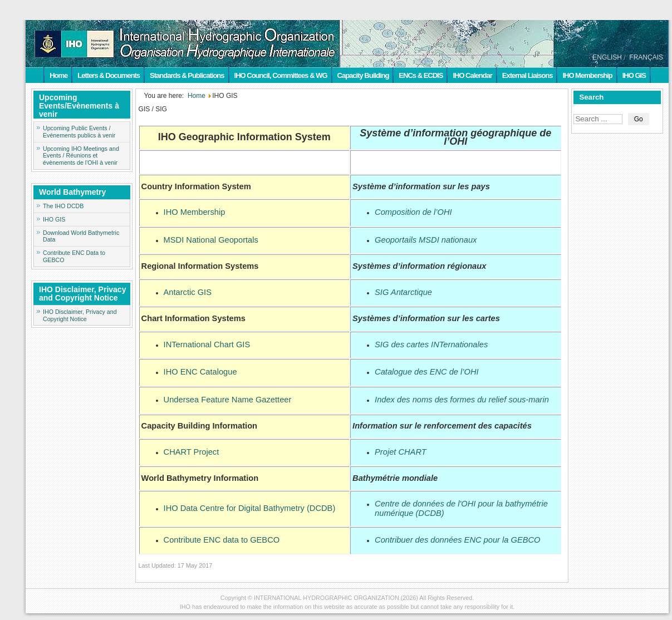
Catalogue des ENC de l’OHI (427, 372)
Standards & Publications (187, 75)
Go (639, 119)
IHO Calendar (472, 75)
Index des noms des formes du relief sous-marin (462, 400)
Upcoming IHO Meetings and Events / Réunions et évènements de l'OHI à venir (81, 156)
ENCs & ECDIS (421, 75)
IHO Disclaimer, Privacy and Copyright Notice (80, 315)
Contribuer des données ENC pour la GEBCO (457, 540)
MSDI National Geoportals (211, 240)
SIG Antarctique (403, 292)
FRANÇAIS (646, 57)
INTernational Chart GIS (207, 345)
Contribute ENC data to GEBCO (222, 540)
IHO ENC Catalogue (200, 372)
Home (58, 75)
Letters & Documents (109, 75)
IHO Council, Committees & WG (281, 75)
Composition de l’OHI (413, 212)
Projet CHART (401, 452)
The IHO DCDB (63, 206)
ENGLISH (607, 57)
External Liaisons (528, 75)
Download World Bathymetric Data (81, 236)
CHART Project (192, 452)
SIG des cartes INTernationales (431, 345)
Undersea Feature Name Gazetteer (228, 400)
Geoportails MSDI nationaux (426, 240)
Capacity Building (363, 75)
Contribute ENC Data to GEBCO (74, 256)
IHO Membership (587, 75)
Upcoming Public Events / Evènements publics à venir (79, 132)
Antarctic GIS (188, 292)
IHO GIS (634, 75)
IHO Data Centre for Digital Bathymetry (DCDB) (250, 508)
